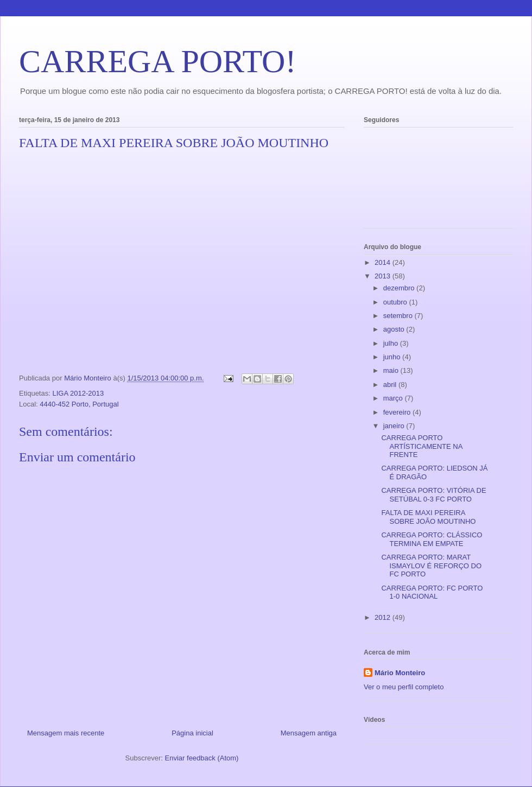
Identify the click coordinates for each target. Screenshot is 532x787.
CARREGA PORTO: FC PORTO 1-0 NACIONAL (432, 592)
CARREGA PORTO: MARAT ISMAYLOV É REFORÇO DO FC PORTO (431, 566)
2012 (384, 617)
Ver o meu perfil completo (404, 687)
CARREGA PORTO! (157, 61)
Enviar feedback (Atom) (202, 758)
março (394, 398)
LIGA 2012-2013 (78, 393)
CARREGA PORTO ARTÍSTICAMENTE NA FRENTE (422, 446)
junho (393, 357)
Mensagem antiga (309, 733)
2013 (384, 276)
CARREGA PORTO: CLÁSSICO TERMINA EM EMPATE (432, 539)
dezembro (400, 288)
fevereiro (398, 412)
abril (391, 385)
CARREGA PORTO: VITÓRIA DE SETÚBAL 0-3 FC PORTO (433, 495)
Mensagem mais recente (66, 733)
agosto (395, 329)
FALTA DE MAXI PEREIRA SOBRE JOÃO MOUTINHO (428, 517)
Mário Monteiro (400, 673)
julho (392, 343)
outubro (396, 302)
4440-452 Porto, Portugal (79, 404)
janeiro (395, 426)
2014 (384, 262)
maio (392, 370)
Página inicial (192, 733)
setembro (399, 316)
